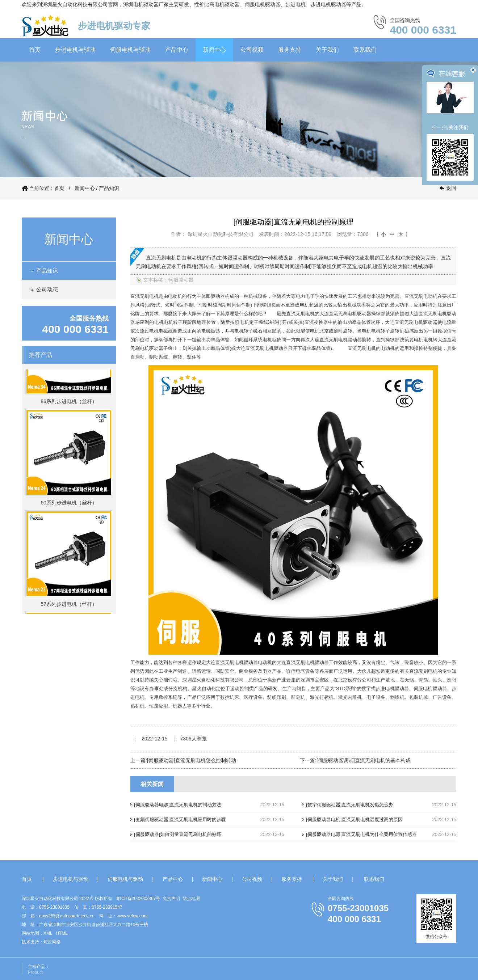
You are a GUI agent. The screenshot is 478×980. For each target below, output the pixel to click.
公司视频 (252, 50)
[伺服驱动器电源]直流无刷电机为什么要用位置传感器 (361, 834)
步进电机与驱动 (75, 50)
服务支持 (290, 50)
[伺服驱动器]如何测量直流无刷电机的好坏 (178, 834)
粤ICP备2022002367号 (138, 899)
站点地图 (191, 899)
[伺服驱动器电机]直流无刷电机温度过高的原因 (354, 820)
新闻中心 (214, 50)
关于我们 (327, 50)
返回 (451, 188)
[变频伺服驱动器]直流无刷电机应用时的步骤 (180, 820)
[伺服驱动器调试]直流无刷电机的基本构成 (364, 760)
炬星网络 (52, 942)
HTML (62, 933)
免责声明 (171, 899)
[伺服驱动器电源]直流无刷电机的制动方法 (178, 805)
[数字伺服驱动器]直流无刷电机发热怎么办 (350, 805)
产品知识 (109, 188)
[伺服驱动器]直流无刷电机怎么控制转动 (192, 760)
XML (48, 933)
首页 (35, 50)
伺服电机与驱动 (130, 50)
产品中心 (177, 50)
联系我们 (365, 50)
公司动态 (47, 289)
